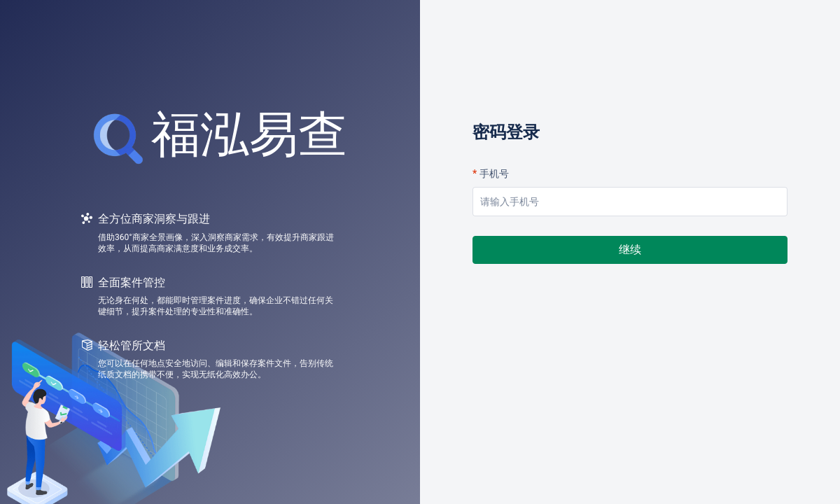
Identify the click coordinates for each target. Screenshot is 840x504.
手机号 (494, 174)
